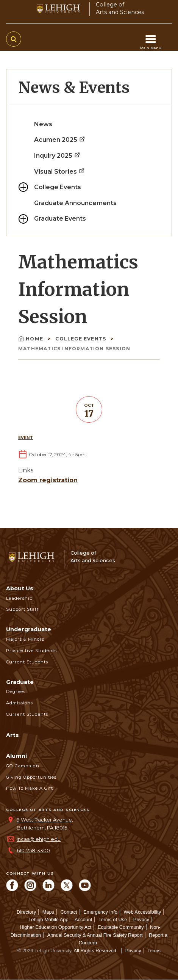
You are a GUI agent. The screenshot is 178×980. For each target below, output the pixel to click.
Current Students (27, 662)
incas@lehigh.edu (39, 839)
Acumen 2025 (60, 140)
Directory (26, 912)
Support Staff (22, 609)
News (43, 124)
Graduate (20, 682)
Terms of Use (113, 920)
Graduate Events (60, 219)
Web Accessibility (142, 912)
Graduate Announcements (75, 203)
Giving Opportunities (31, 777)
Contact (69, 912)
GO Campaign (23, 766)
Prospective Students (31, 651)
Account (83, 920)
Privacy (141, 920)
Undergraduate (29, 629)
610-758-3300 (33, 851)
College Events (58, 187)
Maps (48, 912)
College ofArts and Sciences (120, 8)
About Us (20, 588)
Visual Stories (60, 172)
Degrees (16, 691)
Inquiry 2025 (57, 156)
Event (26, 438)
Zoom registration (48, 480)
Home (31, 339)
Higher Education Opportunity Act (55, 927)
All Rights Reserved (95, 951)
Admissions (20, 703)
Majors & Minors (25, 639)
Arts (12, 735)
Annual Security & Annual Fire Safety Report (95, 935)
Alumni (16, 756)
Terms (154, 951)
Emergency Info (100, 912)
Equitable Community (121, 927)
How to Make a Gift (30, 788)
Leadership (19, 598)
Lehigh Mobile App (48, 920)
